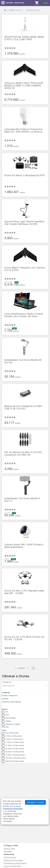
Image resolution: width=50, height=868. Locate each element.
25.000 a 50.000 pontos (13, 749)
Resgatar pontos (15, 10)
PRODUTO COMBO (11, 725)
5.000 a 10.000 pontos (12, 740)
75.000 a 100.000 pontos (13, 755)
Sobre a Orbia (9, 849)
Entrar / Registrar (15, 3)
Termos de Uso (10, 858)
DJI (5, 712)
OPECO (6, 722)
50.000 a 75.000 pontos (13, 752)
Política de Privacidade (13, 809)
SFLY (6, 715)
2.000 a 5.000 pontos (12, 736)
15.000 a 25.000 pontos (13, 746)
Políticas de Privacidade (13, 861)
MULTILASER (9, 718)
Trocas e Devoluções (12, 866)
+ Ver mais (5, 727)
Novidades (8, 852)
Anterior (20, 668)
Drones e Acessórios (10, 696)
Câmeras (5, 699)
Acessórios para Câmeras (12, 702)
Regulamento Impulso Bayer (15, 863)
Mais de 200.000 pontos (13, 762)
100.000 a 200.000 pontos (14, 758)
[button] (46, 3)
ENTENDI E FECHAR (35, 802)
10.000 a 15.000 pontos (13, 743)
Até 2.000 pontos (10, 733)
